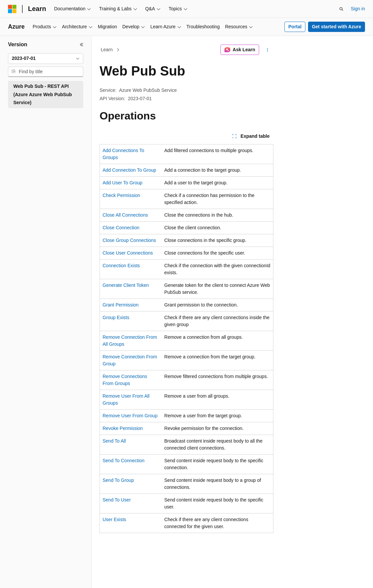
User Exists (114, 519)
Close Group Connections (129, 240)
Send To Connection (124, 461)
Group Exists (116, 317)
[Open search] (341, 9)
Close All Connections (125, 215)
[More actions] (268, 50)
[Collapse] (82, 45)
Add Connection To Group (129, 170)
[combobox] (46, 59)
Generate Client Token (126, 285)
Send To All (114, 441)
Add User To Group (123, 183)
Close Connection (121, 228)
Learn (107, 50)
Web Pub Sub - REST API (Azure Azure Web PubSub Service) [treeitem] (43, 94)
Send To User (117, 500)
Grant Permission (121, 305)
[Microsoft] (12, 9)
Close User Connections (128, 253)
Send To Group (118, 480)
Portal (295, 27)
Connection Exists (121, 266)
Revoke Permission (123, 428)
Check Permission (121, 195)
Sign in (358, 9)
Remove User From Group (130, 416)
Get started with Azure (336, 27)
